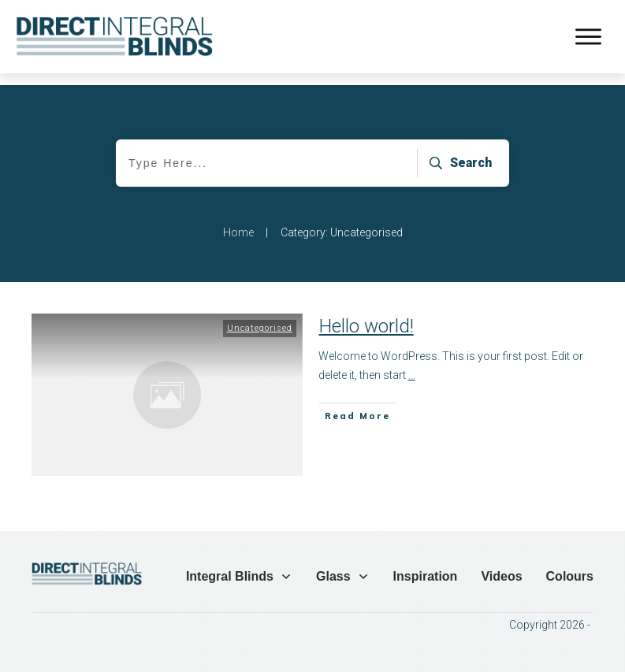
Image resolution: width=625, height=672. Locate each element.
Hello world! (366, 314)
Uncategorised (260, 316)
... (412, 363)
